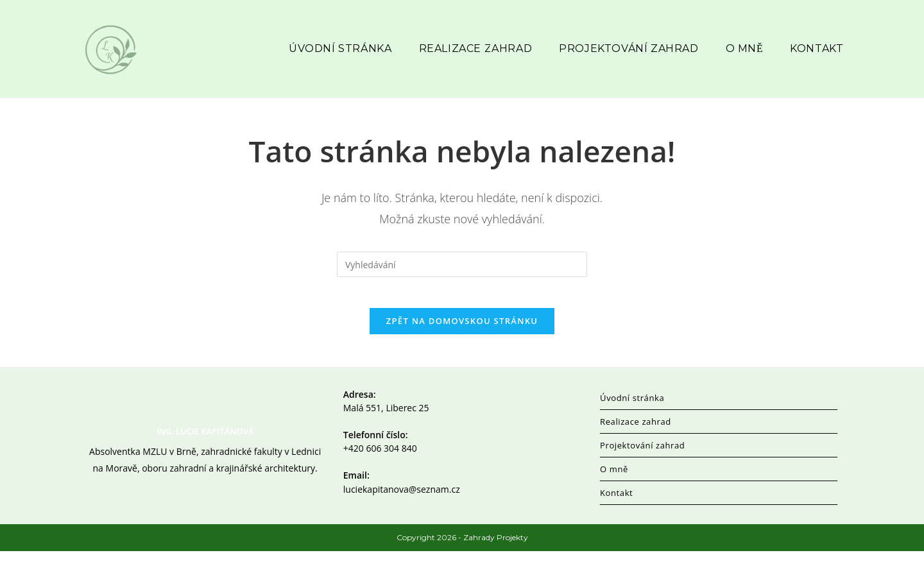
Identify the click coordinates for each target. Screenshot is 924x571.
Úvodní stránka (632, 418)
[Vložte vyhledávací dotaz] (462, 276)
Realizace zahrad (636, 441)
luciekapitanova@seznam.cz (402, 508)
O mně (614, 489)
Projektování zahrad (642, 465)
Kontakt (616, 513)
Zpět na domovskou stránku (462, 341)
